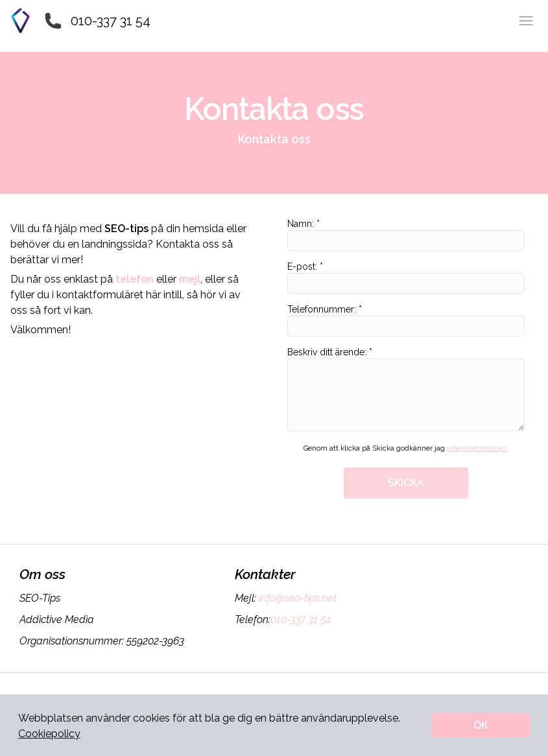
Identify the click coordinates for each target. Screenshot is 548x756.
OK (481, 725)
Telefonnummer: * (406, 320)
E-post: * (406, 278)
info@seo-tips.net (296, 598)
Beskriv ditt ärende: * (406, 389)
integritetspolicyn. (477, 448)
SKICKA (406, 483)
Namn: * (406, 235)
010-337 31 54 (111, 21)
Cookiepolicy (49, 734)
